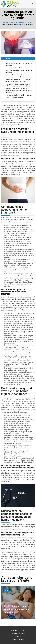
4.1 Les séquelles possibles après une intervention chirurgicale (19, 96)
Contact (18, 636)
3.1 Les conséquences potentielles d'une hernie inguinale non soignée (18, 85)
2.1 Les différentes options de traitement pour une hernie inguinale (19, 76)
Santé (7, 590)
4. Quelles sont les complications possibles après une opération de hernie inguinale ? (18, 91)
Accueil (6, 22)
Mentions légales (18, 639)
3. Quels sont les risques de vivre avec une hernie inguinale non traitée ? (18, 80)
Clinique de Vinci (18, 630)
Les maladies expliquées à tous (21, 22)
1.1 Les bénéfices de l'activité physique (20, 68)
